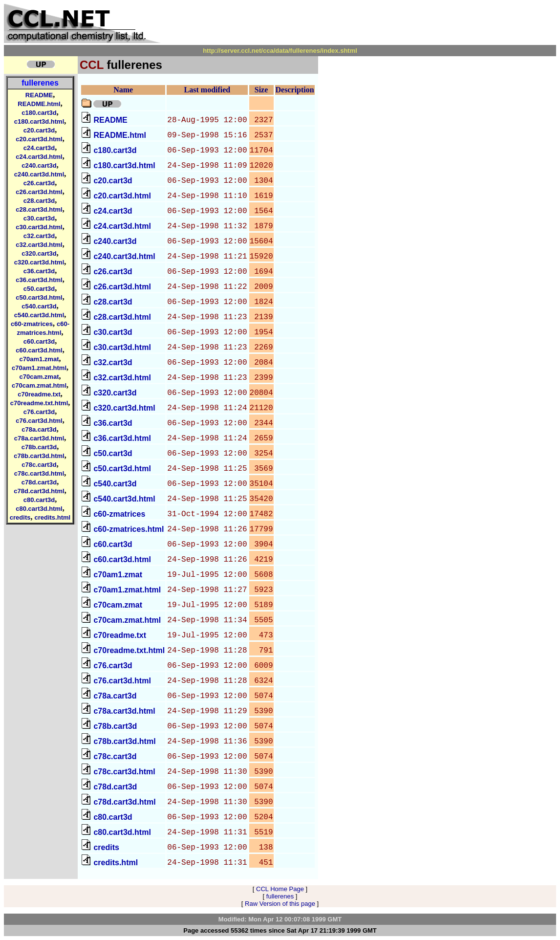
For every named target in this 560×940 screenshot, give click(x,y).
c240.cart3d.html (39, 174)
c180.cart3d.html (39, 121)
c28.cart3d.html (39, 209)
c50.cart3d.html (39, 297)
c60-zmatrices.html (129, 529)
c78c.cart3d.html (39, 473)
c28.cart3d (39, 201)
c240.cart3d (39, 165)
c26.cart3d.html (39, 192)
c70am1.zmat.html (39, 368)
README (39, 95)
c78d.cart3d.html (39, 491)
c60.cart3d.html (39, 350)
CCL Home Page (280, 889)
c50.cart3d (39, 289)
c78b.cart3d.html (39, 456)
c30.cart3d (39, 218)
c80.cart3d (39, 500)
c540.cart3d (39, 306)
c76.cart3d (39, 412)
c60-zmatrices (32, 324)
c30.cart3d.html (39, 227)
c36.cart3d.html (39, 280)
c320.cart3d (39, 253)
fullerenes (40, 83)
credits (20, 517)
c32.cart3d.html (39, 245)
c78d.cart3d (39, 482)
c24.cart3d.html (39, 157)
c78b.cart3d (39, 447)
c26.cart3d (39, 183)
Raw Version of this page (280, 904)
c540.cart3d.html (39, 315)
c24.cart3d (39, 148)
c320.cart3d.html (39, 262)
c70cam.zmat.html (39, 385)
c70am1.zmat (39, 359)
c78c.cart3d (39, 465)
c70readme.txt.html (39, 403)
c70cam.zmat (39, 377)
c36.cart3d (39, 271)
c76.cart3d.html (39, 421)
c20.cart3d (39, 130)
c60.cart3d (39, 341)
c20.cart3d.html (39, 139)
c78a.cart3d (39, 429)
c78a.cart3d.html (39, 438)
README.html (39, 104)
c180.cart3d (39, 113)
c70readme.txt (39, 394)
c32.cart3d (39, 236)
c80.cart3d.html (39, 509)
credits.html (52, 517)
